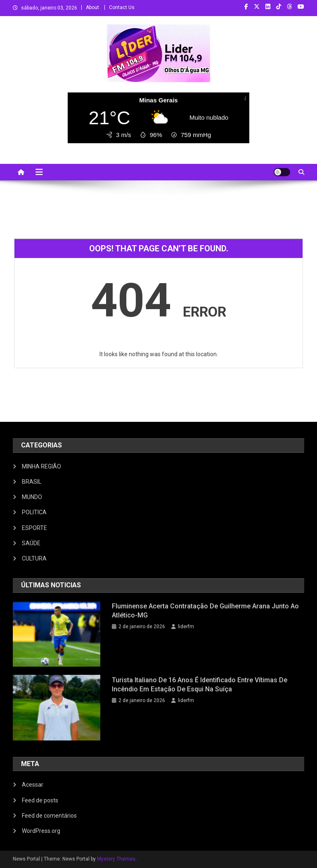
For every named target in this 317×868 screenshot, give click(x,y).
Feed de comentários (49, 816)
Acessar (33, 785)
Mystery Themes (116, 859)
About (92, 7)
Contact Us (122, 7)
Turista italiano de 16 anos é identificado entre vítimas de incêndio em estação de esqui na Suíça (200, 685)
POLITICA (34, 512)
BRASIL (32, 482)
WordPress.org (41, 831)
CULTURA (34, 558)
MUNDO (32, 497)
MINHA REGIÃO (41, 466)
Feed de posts (40, 800)
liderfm (186, 627)
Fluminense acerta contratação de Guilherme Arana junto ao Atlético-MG (205, 611)
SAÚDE (31, 543)
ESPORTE (34, 528)
